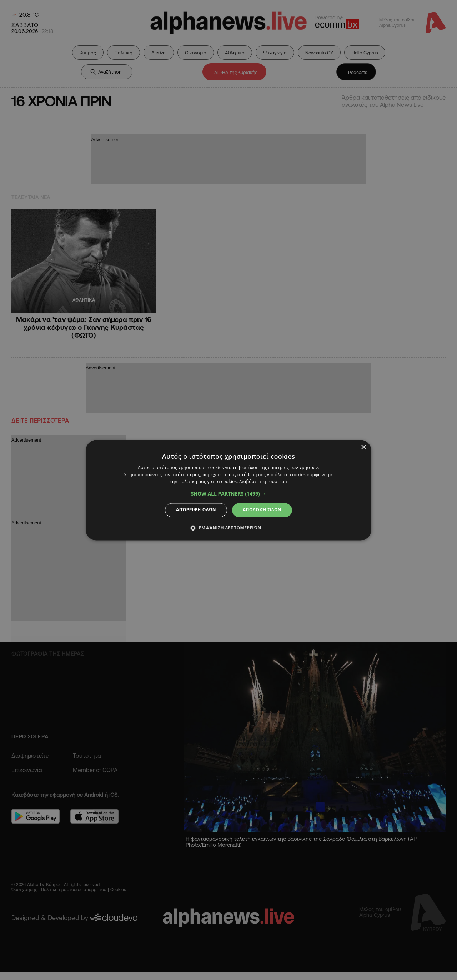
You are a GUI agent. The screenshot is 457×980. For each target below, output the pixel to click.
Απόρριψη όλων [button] (196, 510)
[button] (229, 494)
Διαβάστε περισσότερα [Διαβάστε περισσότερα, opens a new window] (263, 482)
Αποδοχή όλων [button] (262, 510)
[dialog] (228, 490)
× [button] (363, 447)
